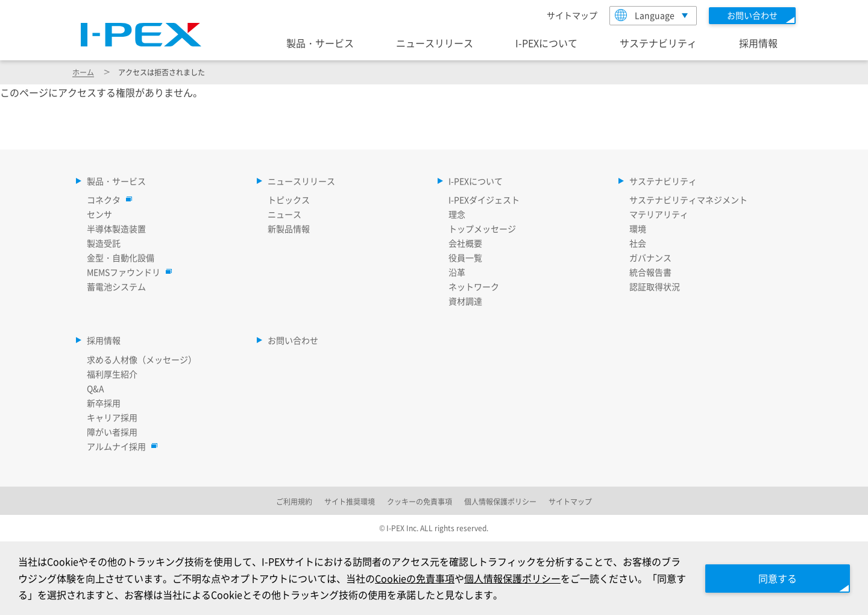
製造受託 (104, 243)
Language (645, 15)
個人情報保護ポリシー (512, 578)
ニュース (285, 214)
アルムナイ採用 (119, 446)
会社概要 (465, 243)
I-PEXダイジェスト (484, 200)
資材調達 (465, 301)
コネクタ (107, 200)
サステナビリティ (658, 43)
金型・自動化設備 (121, 257)
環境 (638, 229)
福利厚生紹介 (112, 374)
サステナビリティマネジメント (688, 200)
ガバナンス (650, 257)
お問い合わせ (293, 340)
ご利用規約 (294, 501)
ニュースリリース (435, 43)
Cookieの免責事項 (415, 578)
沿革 (457, 272)
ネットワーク (474, 286)
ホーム (83, 72)
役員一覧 (465, 257)
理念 (457, 214)
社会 (638, 243)
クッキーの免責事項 (420, 501)
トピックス (289, 200)
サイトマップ (572, 15)
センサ (99, 214)
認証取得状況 (655, 286)
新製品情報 (289, 229)
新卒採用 (104, 403)
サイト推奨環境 (350, 501)
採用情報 (758, 43)
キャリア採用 (112, 417)
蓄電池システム (116, 286)
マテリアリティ (659, 214)
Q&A (96, 388)
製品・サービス (320, 43)
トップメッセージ (482, 229)
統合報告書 (650, 272)
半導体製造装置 (116, 229)
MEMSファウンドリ (127, 272)
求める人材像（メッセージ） (142, 359)
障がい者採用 (112, 432)
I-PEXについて (546, 43)
